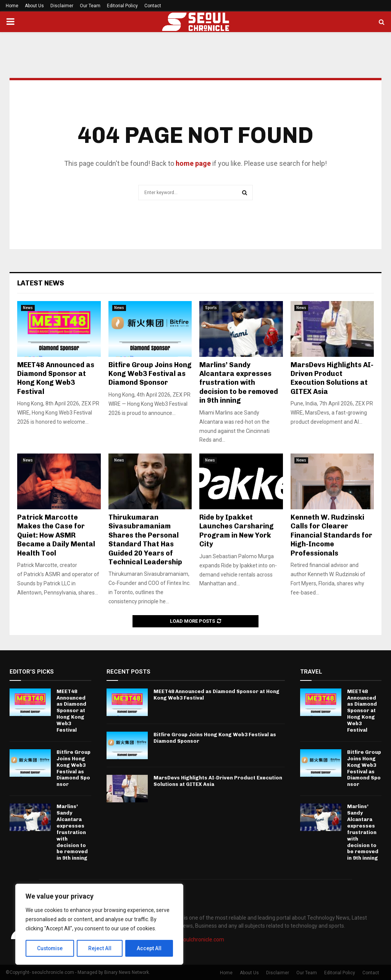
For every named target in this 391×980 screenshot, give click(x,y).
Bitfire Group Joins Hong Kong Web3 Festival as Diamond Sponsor (150, 374)
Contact (153, 6)
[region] (99, 925)
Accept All (149, 948)
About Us (34, 6)
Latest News (41, 283)
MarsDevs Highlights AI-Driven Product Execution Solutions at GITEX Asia (332, 378)
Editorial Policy (122, 6)
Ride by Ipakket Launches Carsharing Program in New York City (237, 531)
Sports (211, 308)
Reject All (101, 948)
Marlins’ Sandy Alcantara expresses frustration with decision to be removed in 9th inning (239, 383)
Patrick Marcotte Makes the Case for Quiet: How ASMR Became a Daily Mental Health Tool (56, 535)
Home (12, 6)
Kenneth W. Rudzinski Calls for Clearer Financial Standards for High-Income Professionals (331, 535)
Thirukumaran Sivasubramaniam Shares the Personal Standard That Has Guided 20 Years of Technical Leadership (145, 540)
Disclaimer (62, 6)
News (28, 308)
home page (193, 163)
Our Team (90, 6)
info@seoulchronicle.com (194, 940)
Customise (50, 948)
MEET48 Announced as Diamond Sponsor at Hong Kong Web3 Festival (56, 378)
